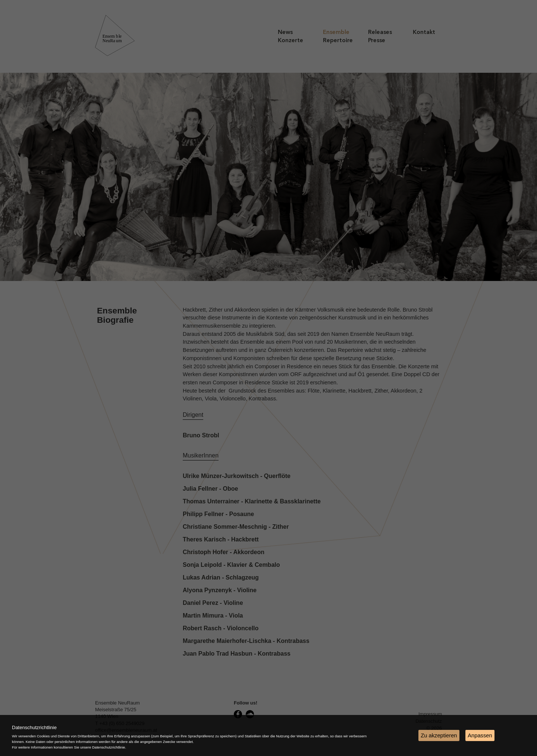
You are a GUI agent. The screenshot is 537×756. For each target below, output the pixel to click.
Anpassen (480, 735)
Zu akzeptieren (439, 735)
